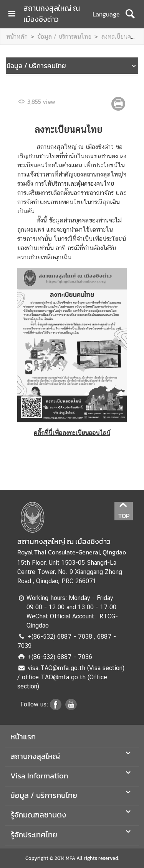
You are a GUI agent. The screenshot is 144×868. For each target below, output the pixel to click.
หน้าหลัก (17, 37)
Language (106, 14)
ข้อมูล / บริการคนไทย (64, 37)
